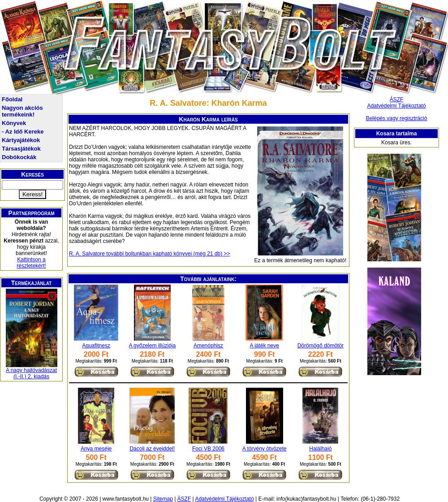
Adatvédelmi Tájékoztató (396, 106)
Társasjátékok (21, 149)
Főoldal (12, 99)
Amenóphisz (208, 346)
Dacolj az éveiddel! (152, 449)
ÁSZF (397, 100)
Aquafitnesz (96, 346)
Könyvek (14, 123)
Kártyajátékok (21, 140)
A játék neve (264, 346)
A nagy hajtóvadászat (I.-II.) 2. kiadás (31, 373)
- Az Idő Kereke (23, 132)
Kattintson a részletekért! (31, 263)
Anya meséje (96, 449)
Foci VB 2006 (208, 449)
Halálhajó (320, 449)
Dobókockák (19, 157)
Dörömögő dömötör (321, 346)
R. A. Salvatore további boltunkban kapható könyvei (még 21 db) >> (150, 254)
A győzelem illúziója (152, 346)
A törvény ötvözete (265, 449)
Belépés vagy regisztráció (397, 118)
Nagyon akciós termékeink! (22, 111)
